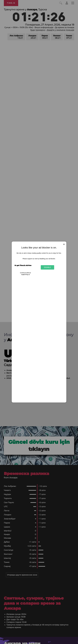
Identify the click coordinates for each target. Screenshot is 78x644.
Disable (47, 267)
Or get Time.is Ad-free (23, 265)
